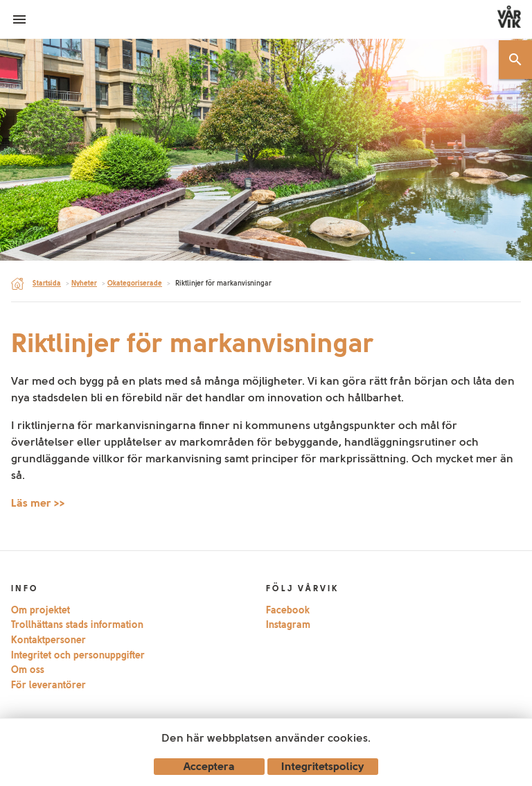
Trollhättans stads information (77, 625)
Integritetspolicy (323, 766)
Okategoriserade (135, 283)
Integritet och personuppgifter (78, 655)
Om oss (28, 670)
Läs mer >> (38, 503)
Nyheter (84, 283)
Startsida (47, 283)
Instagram (288, 625)
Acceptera (209, 766)
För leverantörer (48, 685)
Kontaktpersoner (48, 640)
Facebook (288, 610)
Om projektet (41, 610)
